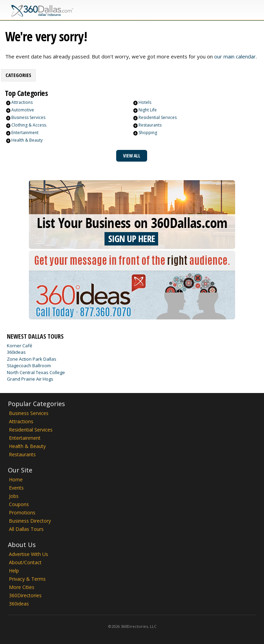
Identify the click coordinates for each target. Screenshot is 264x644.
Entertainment (25, 133)
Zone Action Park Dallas (32, 359)
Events (16, 488)
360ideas (16, 352)
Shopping (148, 133)
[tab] (18, 75)
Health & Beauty (27, 140)
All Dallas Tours (26, 529)
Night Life (148, 110)
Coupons (19, 504)
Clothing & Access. (29, 125)
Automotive (23, 110)
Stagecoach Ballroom (29, 365)
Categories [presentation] (18, 75)
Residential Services (158, 117)
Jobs (14, 496)
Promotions (22, 512)
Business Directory (30, 521)
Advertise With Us (29, 554)
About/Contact (25, 562)
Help (14, 571)
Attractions (22, 102)
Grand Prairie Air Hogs (30, 379)
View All (132, 156)
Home (16, 479)
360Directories (25, 595)
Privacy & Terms (27, 579)
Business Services (28, 117)
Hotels (145, 102)
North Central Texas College (36, 372)
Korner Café (20, 346)
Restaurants (150, 125)
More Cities (22, 587)
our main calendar (235, 56)
